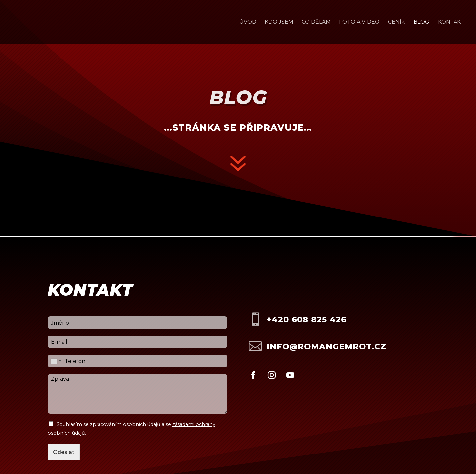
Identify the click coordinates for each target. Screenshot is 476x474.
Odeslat (64, 452)
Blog (421, 22)
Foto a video (359, 22)
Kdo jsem (279, 22)
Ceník (397, 22)
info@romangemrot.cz (327, 347)
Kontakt (451, 22)
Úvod (248, 22)
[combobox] (56, 361)
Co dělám (316, 22)
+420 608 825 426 (307, 319)
